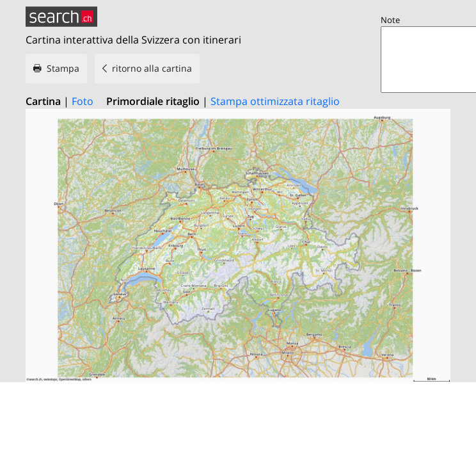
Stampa (63, 68)
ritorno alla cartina (152, 68)
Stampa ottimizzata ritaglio (275, 101)
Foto (83, 101)
